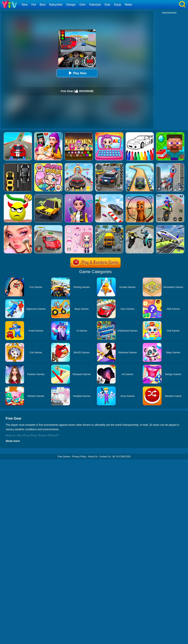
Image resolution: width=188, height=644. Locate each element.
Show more (13, 441)
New (25, 5)
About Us (93, 457)
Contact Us (105, 457)
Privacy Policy (79, 457)
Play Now (77, 73)
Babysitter (56, 5)
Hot (34, 5)
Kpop (118, 5)
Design (71, 5)
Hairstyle (95, 5)
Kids (107, 5)
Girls (82, 5)
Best (43, 5)
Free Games (64, 457)
